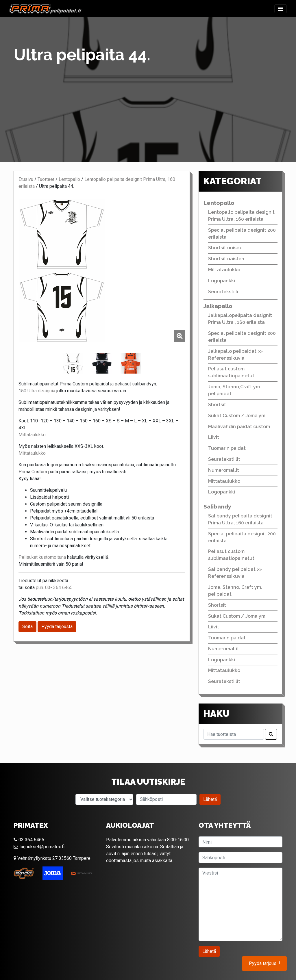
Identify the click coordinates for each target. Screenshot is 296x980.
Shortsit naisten (226, 259)
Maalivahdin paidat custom (239, 427)
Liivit (214, 437)
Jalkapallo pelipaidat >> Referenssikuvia (235, 355)
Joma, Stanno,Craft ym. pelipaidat (235, 390)
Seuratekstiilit (224, 292)
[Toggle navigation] (281, 9)
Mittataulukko (32, 435)
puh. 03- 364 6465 (54, 588)
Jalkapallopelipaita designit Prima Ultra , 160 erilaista (240, 319)
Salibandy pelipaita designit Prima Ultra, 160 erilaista (240, 519)
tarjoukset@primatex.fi (39, 847)
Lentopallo (69, 179)
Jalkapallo (218, 306)
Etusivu (26, 179)
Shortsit (217, 405)
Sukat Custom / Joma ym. (237, 416)
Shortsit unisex (225, 248)
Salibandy (217, 506)
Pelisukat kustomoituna (42, 557)
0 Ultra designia (39, 391)
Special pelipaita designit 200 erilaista (242, 234)
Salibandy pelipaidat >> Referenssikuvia (235, 573)
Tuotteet (46, 179)
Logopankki (222, 281)
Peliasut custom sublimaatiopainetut (231, 372)
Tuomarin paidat (227, 448)
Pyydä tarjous (264, 964)
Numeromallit (224, 470)
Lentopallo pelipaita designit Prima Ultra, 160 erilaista (241, 216)
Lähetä (210, 799)
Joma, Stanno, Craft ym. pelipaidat (235, 591)
